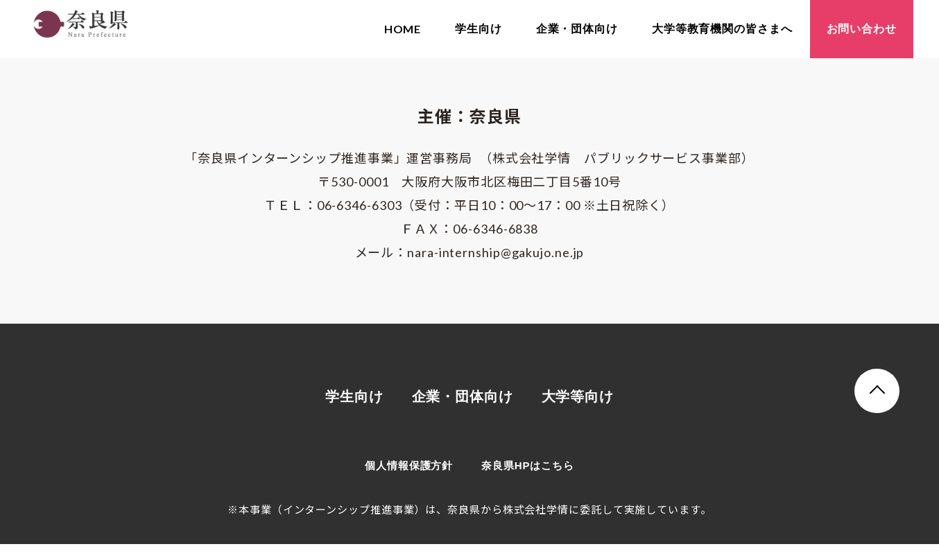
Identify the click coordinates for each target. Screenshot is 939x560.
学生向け (479, 29)
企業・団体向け (577, 29)
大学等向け (578, 413)
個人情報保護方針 (409, 481)
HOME (403, 29)
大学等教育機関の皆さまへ (722, 29)
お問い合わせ (862, 29)
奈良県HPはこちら (528, 481)
